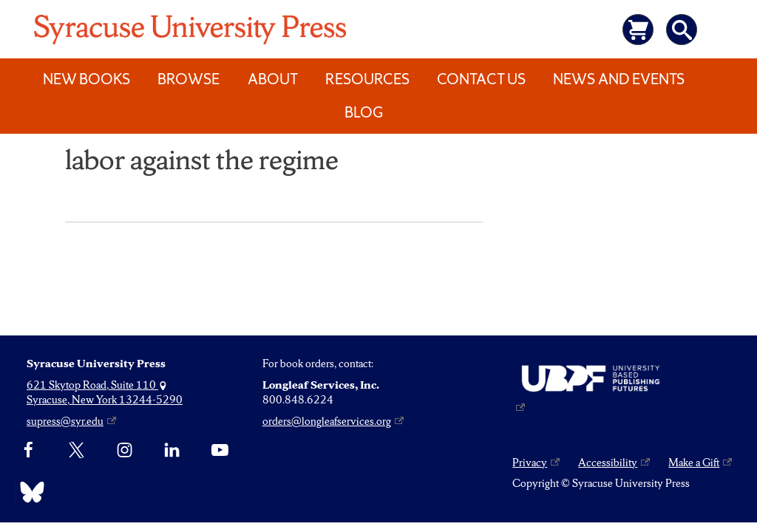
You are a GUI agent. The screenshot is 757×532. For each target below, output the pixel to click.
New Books (86, 79)
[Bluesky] (28, 492)
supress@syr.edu (65, 421)
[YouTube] (220, 450)
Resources (367, 79)
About (273, 79)
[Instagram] (125, 450)
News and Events (619, 79)
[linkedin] (172, 450)
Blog (364, 112)
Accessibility (608, 463)
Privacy (530, 463)
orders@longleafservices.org (327, 421)
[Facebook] (28, 450)
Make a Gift (694, 463)
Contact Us (481, 79)
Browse (189, 79)
